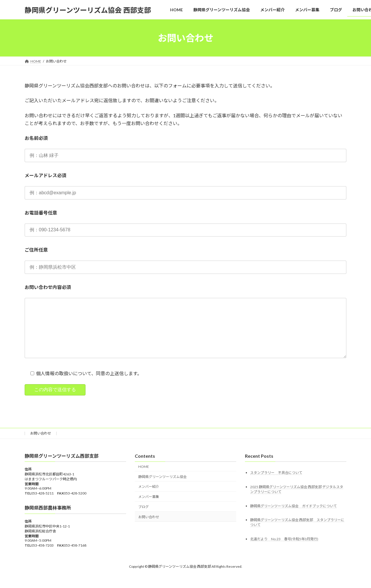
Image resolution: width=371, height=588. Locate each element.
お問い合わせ (41, 445)
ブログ (143, 518)
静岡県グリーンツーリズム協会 (162, 488)
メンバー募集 (149, 508)
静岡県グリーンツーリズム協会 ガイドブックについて (293, 518)
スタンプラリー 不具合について (276, 484)
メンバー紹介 (149, 498)
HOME (144, 478)
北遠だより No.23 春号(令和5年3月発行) (284, 551)
